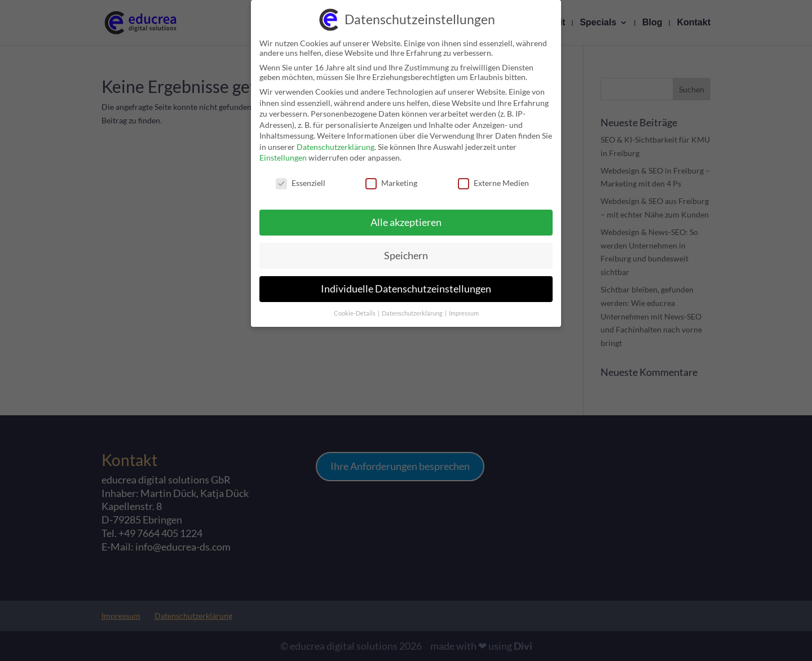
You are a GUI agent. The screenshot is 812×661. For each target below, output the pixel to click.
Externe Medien (493, 177)
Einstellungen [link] (283, 151)
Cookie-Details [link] (355, 307)
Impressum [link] (464, 307)
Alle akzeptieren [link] (406, 216)
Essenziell (301, 177)
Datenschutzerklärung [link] (336, 140)
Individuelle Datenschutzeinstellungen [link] (406, 282)
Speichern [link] (406, 249)
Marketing (391, 177)
